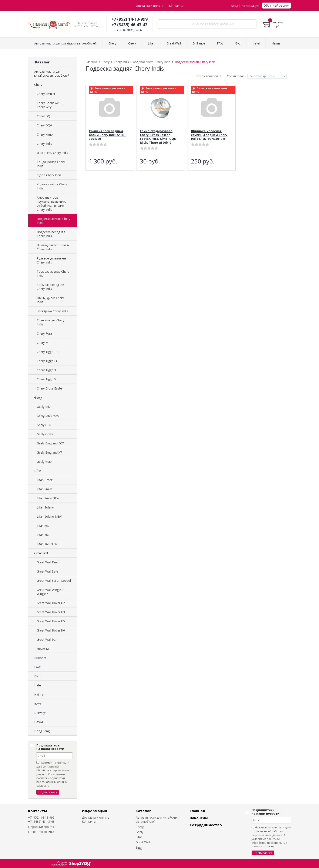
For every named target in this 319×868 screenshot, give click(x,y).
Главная (197, 811)
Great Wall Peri (47, 640)
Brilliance (40, 658)
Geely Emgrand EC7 (50, 443)
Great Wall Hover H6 (51, 630)
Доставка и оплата (150, 6)
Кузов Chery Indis (49, 175)
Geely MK (43, 407)
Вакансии (199, 818)
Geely (38, 397)
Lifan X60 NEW (47, 544)
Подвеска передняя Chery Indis (51, 234)
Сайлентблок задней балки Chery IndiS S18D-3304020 (107, 135)
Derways (40, 713)
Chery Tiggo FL (47, 361)
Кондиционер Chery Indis (51, 164)
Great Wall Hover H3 (51, 612)
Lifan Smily (44, 489)
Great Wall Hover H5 (51, 621)
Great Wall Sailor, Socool (54, 581)
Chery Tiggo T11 (48, 352)
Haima (39, 694)
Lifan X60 (43, 535)
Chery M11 (44, 343)
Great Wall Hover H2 (51, 603)
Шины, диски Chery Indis (50, 300)
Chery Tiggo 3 (46, 370)
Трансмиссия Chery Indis (51, 322)
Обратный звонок (276, 5)
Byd (37, 676)
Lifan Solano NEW (49, 516)
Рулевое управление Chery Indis (52, 260)
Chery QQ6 (44, 125)
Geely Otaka (45, 434)
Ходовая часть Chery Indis (52, 186)
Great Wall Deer (48, 562)
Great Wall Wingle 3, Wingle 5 (51, 592)
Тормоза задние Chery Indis (53, 274)
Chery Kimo (45, 134)
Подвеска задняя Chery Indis (53, 221)
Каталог (143, 811)
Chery (38, 85)
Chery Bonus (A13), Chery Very (50, 105)
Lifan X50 (43, 526)
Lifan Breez (45, 480)
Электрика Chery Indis (52, 311)
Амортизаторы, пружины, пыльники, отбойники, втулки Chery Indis (51, 203)
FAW (37, 667)
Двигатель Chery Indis (52, 153)
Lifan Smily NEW (48, 498)
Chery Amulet (46, 94)
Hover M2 (44, 649)
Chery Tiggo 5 (46, 379)
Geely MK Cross (48, 416)
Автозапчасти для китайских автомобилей (52, 73)
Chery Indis (44, 144)
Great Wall (41, 553)
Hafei (38, 685)
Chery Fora (44, 333)
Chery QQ (43, 116)
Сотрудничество (206, 825)
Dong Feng (42, 731)
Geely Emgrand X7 (49, 452)
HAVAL (39, 722)
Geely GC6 (44, 425)
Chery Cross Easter (50, 388)
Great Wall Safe (47, 571)
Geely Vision (45, 462)
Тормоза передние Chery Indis (50, 287)
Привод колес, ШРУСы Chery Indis (53, 247)
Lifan (38, 471)
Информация (94, 811)
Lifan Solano (45, 507)
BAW (38, 704)
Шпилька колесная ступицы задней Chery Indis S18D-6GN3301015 (209, 135)
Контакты (176, 6)
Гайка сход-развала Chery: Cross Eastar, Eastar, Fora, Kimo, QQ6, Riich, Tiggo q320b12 (158, 137)
